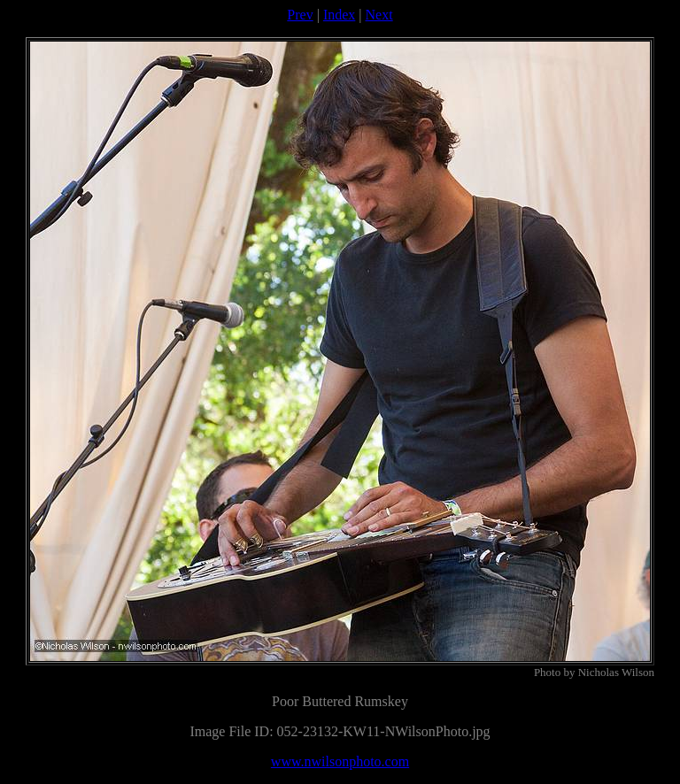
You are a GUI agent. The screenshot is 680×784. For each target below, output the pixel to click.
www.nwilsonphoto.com (340, 761)
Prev (300, 15)
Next (379, 15)
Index (339, 15)
